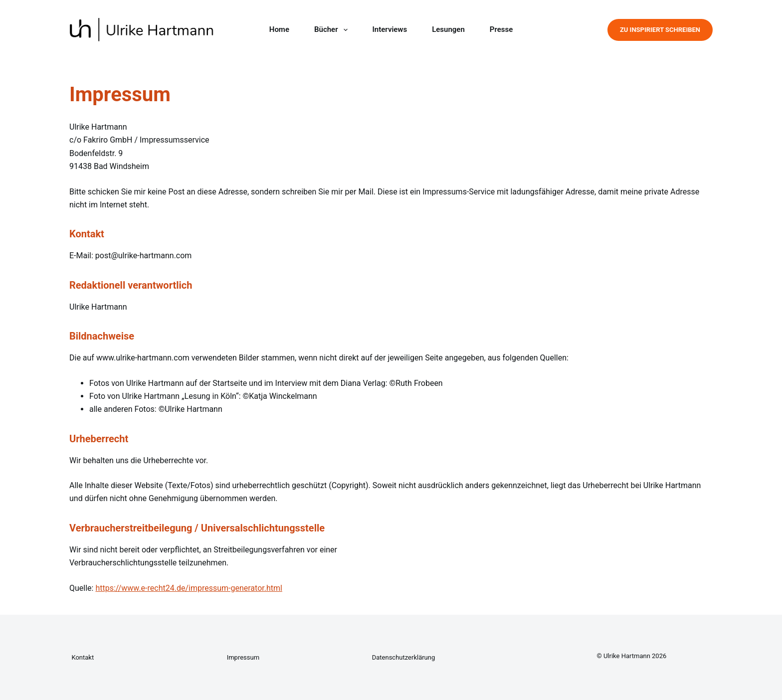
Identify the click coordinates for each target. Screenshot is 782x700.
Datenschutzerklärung (404, 657)
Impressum (243, 657)
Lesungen (448, 29)
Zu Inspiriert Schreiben (660, 30)
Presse (501, 29)
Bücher (333, 30)
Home (279, 29)
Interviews (390, 29)
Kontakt (83, 657)
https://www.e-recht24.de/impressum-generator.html (189, 588)
